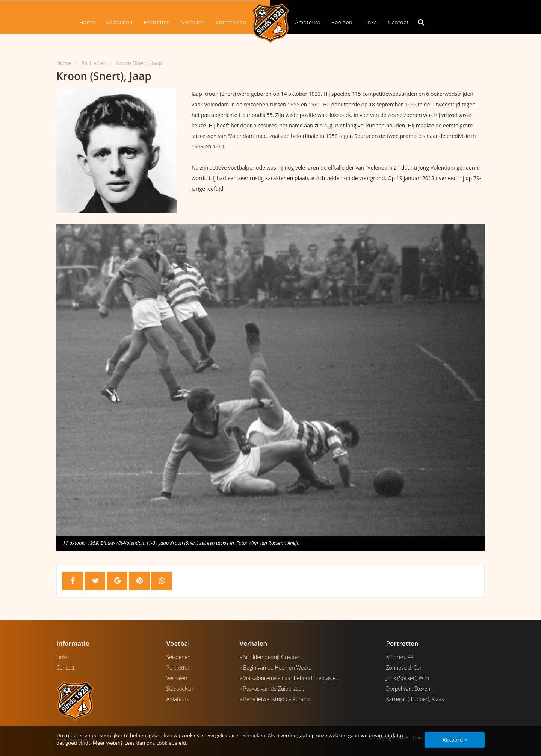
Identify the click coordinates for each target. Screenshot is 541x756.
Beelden (342, 22)
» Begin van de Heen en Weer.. (276, 667)
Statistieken (231, 22)
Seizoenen (119, 22)
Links (370, 22)
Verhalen (193, 22)
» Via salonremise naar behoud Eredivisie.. (289, 678)
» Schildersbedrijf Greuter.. (271, 657)
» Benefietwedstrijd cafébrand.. (276, 699)
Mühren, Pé (400, 657)
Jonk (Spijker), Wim (408, 678)
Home (87, 22)
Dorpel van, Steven (408, 689)
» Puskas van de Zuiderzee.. (272, 689)
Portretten (157, 22)
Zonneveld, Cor (404, 667)
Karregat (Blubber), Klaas (415, 699)
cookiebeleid (171, 743)
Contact (398, 22)
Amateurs (308, 22)
